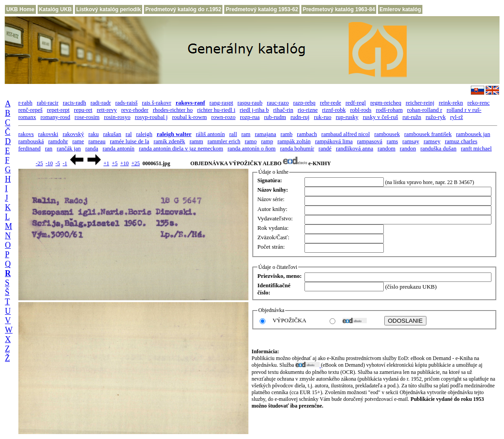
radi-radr (101, 103)
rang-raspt (221, 103)
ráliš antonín (211, 134)
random (387, 148)
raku (93, 134)
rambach (307, 134)
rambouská (31, 141)
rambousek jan (473, 134)
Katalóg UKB (55, 9)
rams (392, 141)
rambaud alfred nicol (346, 134)
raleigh (144, 134)
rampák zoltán (294, 141)
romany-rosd (55, 117)
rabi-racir (48, 103)
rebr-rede (330, 103)
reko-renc (478, 103)
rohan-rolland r (425, 110)
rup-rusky (347, 117)
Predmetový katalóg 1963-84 (339, 9)
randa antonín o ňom (251, 148)
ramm (196, 141)
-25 (39, 163)
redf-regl (355, 103)
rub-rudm (275, 117)
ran (49, 148)
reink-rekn (451, 103)
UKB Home (20, 9)
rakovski (48, 134)
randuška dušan (438, 148)
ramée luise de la (130, 141)
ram (246, 134)
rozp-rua (250, 117)
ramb (287, 134)
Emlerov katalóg (400, 9)
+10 (124, 163)
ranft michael (476, 148)
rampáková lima (334, 141)
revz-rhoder (135, 110)
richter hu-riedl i (216, 110)
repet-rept (59, 110)
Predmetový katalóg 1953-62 (262, 9)
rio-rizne (308, 110)
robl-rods (361, 110)
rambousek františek (428, 134)
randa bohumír (297, 148)
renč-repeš (30, 110)
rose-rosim (87, 117)
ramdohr (58, 141)
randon (408, 148)
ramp (267, 141)
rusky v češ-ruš (380, 117)
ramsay (411, 141)
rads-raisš (126, 103)
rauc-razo (278, 103)
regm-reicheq (386, 103)
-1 (65, 163)
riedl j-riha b (254, 110)
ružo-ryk (436, 117)
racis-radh (74, 103)
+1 (106, 163)
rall (233, 134)
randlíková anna (354, 148)
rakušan (112, 134)
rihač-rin (283, 110)
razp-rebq (304, 103)
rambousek (387, 134)
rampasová (369, 141)
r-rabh (26, 103)
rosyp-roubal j (151, 117)
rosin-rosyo (117, 117)
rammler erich (224, 141)
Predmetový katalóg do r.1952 (183, 9)
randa (92, 148)
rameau (97, 141)
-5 (58, 163)
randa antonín (119, 148)
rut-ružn (412, 117)
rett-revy (107, 110)
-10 (49, 163)
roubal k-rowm (190, 117)
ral (129, 134)
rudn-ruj (300, 117)
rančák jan (69, 148)
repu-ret (83, 110)
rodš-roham (389, 110)
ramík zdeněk (169, 141)
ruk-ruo (323, 117)
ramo (251, 141)
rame (78, 141)
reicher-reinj (420, 103)
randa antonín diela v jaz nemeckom (181, 148)
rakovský (74, 134)
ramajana (265, 134)
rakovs (26, 134)
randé (325, 148)
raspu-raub (250, 103)
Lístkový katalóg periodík (109, 9)
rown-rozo (223, 117)
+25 (136, 163)
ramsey (432, 141)
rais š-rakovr (157, 103)
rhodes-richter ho (173, 110)
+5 (115, 163)
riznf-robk (334, 110)
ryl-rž (457, 117)
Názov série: (271, 199)
